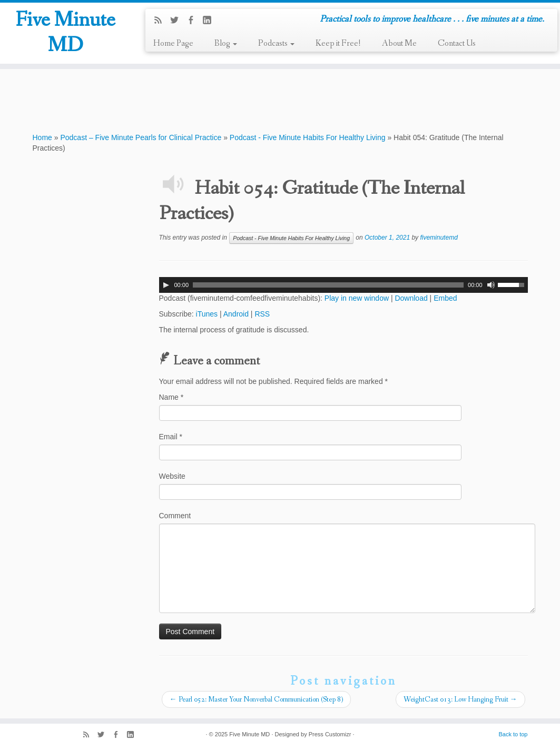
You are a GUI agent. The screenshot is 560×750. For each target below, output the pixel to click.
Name (171, 397)
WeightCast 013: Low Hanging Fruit (460, 699)
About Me (399, 43)
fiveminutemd (439, 238)
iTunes (207, 314)
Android (236, 314)
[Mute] (491, 285)
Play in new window (357, 298)
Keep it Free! (338, 43)
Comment (175, 516)
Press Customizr (330, 734)
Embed (445, 298)
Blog (226, 43)
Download (411, 298)
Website (172, 476)
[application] (343, 285)
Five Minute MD (65, 33)
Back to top (513, 734)
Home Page (173, 43)
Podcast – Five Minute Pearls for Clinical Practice (141, 137)
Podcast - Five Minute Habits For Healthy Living (308, 137)
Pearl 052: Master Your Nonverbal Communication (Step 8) (256, 699)
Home (42, 137)
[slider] (328, 285)
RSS (262, 314)
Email (171, 437)
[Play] (166, 285)
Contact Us (457, 43)
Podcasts (276, 43)
